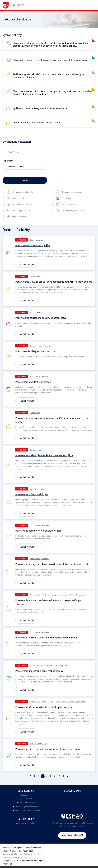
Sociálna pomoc (36, 240)
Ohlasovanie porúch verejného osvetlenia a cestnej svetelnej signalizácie (50, 60)
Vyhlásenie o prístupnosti (13, 848)
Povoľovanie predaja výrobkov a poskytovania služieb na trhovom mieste (52, 564)
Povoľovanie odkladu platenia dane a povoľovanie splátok (44, 455)
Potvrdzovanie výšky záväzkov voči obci (36, 351)
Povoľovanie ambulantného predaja (33, 382)
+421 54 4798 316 (28, 803)
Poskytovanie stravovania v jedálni (33, 245)
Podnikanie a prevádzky (39, 376)
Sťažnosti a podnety (78, 595)
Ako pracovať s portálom (25, 823)
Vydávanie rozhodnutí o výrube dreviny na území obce (40, 108)
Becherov (13, 5)
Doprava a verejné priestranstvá (43, 665)
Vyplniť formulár (27, 264)
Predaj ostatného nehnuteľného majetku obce (36, 123)
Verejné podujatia (37, 489)
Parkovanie (60, 702)
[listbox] (25, 166)
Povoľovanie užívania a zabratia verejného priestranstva (44, 707)
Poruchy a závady (64, 665)
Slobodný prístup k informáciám (55, 595)
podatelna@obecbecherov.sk (28, 807)
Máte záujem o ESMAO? (72, 835)
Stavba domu (35, 413)
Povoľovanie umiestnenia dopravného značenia (39, 671)
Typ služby (8, 161)
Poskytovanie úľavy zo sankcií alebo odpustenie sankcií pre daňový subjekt (54, 282)
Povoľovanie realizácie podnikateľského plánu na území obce (46, 638)
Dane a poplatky (36, 276)
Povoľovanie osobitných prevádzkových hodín (39, 531)
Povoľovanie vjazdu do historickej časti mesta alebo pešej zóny (48, 749)
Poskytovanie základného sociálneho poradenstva (41, 318)
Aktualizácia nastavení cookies (23, 851)
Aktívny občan (35, 595)
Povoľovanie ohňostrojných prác (32, 494)
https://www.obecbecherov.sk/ (28, 811)
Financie (48, 346)
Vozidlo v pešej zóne (38, 744)
